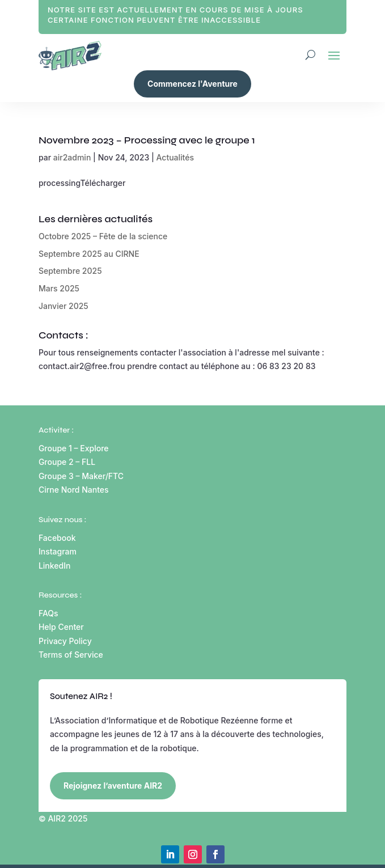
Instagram (58, 551)
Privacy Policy (65, 641)
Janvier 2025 (64, 306)
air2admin (72, 157)
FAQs (48, 613)
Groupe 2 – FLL (67, 462)
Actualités (175, 157)
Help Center (61, 627)
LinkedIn (55, 566)
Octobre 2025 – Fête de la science (103, 236)
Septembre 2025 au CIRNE (89, 254)
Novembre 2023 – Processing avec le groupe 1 (147, 140)
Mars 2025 (59, 288)
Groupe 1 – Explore (75, 448)
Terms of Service (71, 655)
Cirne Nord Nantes (74, 490)
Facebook (57, 538)
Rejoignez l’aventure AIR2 (113, 786)
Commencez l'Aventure (192, 84)
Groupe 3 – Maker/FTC (81, 476)
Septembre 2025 (70, 271)
